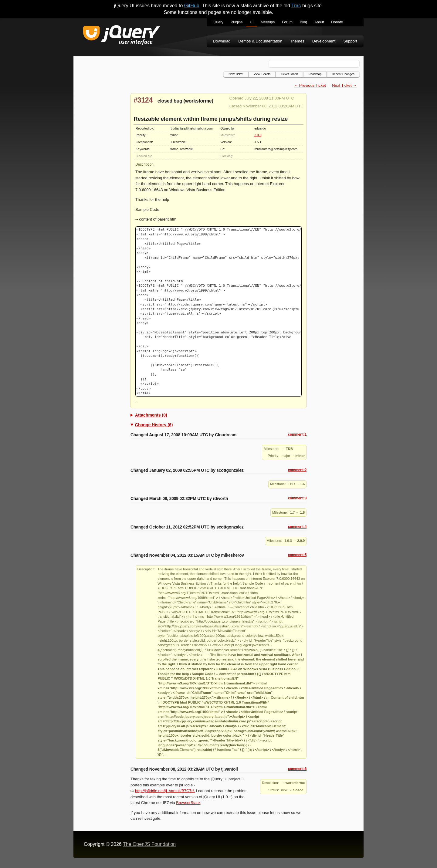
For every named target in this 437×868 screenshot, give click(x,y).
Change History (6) (154, 425)
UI (252, 22)
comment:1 (297, 434)
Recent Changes (343, 74)
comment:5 (297, 555)
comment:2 (297, 470)
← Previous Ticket (310, 85)
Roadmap (315, 74)
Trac (296, 6)
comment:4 (297, 527)
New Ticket (236, 74)
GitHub (192, 6)
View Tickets (262, 74)
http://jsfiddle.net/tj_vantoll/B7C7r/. (163, 791)
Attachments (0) (151, 415)
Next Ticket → (344, 85)
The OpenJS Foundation (149, 844)
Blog (303, 22)
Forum (287, 22)
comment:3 (297, 498)
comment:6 (297, 769)
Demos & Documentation (260, 41)
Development (324, 41)
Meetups (268, 22)
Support (350, 41)
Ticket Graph (289, 74)
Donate (337, 22)
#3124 (143, 100)
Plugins (237, 22)
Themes (297, 41)
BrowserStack (188, 803)
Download (222, 41)
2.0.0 (258, 135)
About (319, 22)
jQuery (218, 22)
